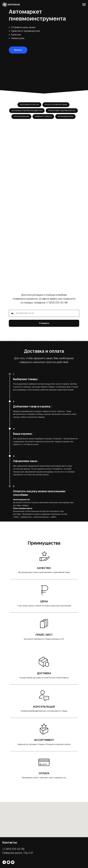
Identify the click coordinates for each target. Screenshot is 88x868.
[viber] (13, 862)
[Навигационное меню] (84, 5)
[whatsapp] (8, 862)
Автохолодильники (21, 116)
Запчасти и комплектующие (56, 105)
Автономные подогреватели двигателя (27, 111)
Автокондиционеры (65, 116)
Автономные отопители (29, 105)
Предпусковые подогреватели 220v (62, 111)
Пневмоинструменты (43, 116)
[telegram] (4, 862)
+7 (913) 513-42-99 (57, 303)
